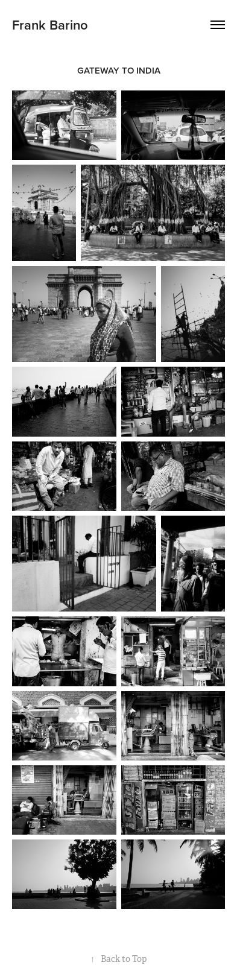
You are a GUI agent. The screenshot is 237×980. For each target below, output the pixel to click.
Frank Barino (50, 25)
